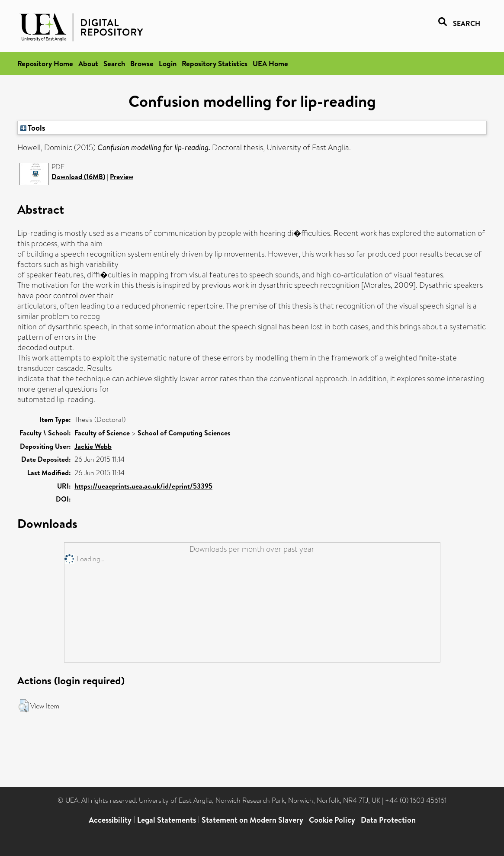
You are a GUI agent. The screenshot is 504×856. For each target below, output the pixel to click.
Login (168, 63)
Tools (33, 128)
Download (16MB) (78, 177)
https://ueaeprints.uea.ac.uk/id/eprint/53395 (143, 486)
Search (114, 63)
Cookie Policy (332, 820)
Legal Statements (167, 820)
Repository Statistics (215, 63)
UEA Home (270, 63)
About (88, 63)
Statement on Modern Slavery (252, 820)
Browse (142, 63)
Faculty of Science (102, 433)
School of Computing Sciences (184, 433)
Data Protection (388, 820)
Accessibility (110, 820)
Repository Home (45, 63)
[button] (24, 706)
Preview (122, 177)
